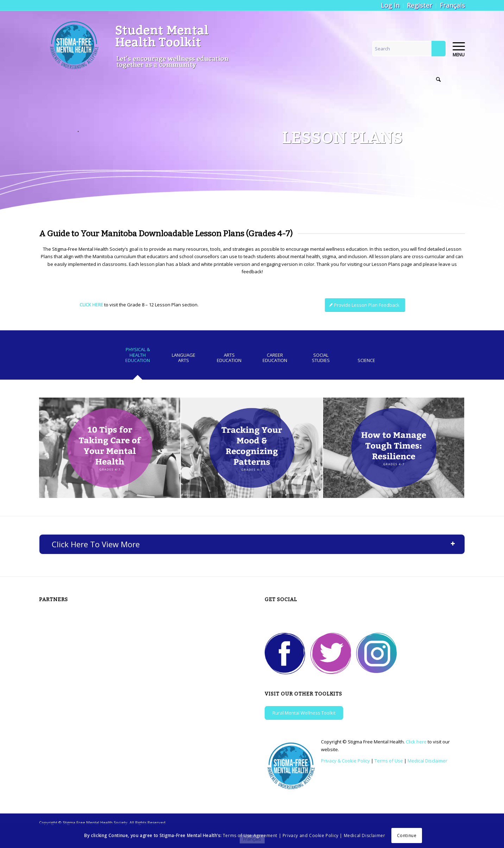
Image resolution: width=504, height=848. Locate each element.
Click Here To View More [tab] (254, 544)
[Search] (409, 49)
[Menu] (456, 46)
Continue (407, 835)
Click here (416, 742)
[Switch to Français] (452, 5)
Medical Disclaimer (427, 761)
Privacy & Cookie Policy (345, 761)
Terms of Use (389, 761)
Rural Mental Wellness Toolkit (304, 713)
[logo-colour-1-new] (142, 46)
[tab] (138, 357)
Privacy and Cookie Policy (311, 835)
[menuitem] (390, 6)
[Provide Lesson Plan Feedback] (365, 305)
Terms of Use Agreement (250, 835)
